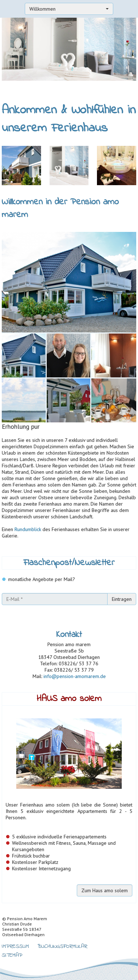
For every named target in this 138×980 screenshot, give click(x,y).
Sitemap (12, 955)
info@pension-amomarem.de (75, 676)
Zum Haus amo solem (105, 890)
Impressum (15, 946)
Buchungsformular (62, 946)
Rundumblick (28, 529)
